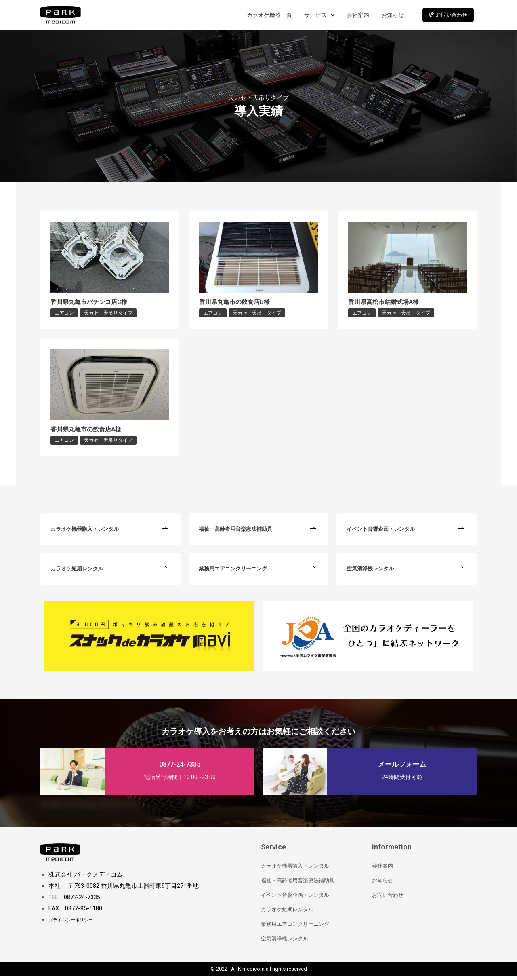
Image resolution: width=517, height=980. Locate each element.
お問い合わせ (388, 899)
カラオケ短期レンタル (287, 914)
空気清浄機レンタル (285, 943)
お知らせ (382, 885)
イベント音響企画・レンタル (295, 899)
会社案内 (382, 870)
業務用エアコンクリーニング (295, 928)
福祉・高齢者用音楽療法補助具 (298, 885)
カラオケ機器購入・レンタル (295, 870)
